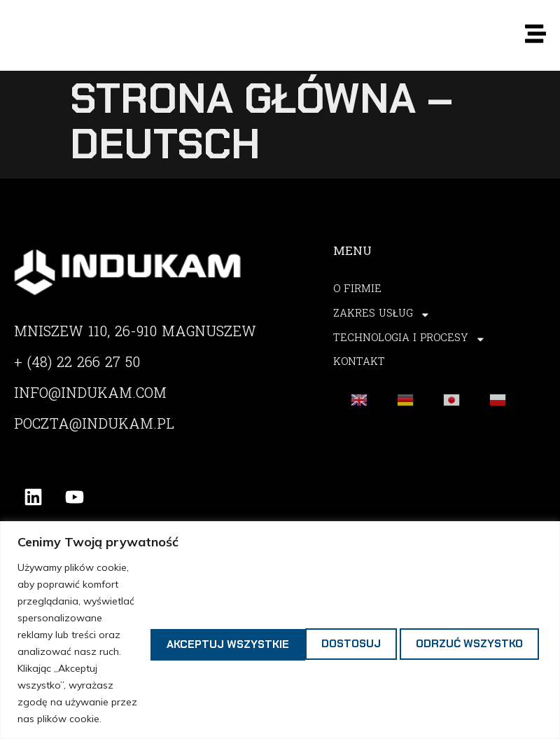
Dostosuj (166, 601)
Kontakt (360, 364)
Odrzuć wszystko (301, 601)
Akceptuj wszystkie (468, 601)
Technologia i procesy (410, 339)
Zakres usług (382, 315)
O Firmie (357, 290)
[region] (280, 588)
